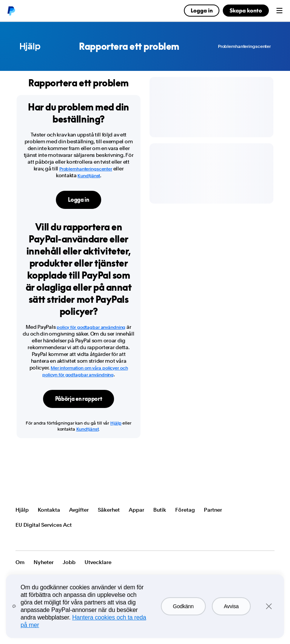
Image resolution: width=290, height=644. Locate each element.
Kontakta (49, 510)
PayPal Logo (37, 487)
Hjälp (30, 46)
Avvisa (231, 606)
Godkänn (183, 606)
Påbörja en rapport (79, 399)
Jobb (69, 562)
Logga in (79, 200)
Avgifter (79, 510)
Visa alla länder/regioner (20, 540)
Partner (213, 510)
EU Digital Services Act (44, 525)
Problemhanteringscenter (244, 46)
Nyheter (44, 562)
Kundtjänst (89, 176)
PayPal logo (11, 11)
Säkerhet (109, 510)
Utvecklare (98, 562)
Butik (160, 510)
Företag (185, 510)
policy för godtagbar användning (91, 327)
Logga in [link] (202, 10)
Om (20, 562)
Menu (279, 11)
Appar (137, 510)
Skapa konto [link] (246, 10)
